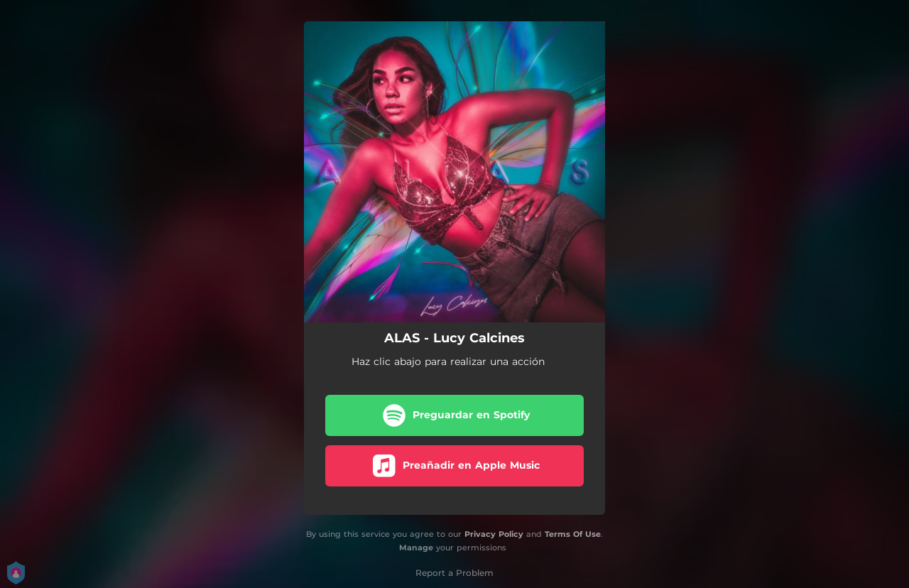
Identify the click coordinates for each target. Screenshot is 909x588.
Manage (416, 548)
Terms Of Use (573, 534)
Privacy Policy (494, 534)
